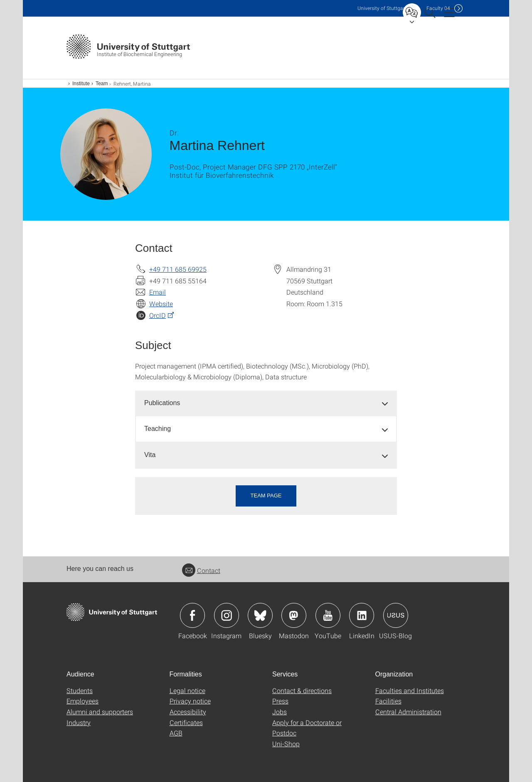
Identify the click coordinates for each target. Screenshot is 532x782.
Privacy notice (190, 701)
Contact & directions (302, 690)
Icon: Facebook (192, 615)
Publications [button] (162, 403)
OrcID (158, 315)
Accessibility (188, 712)
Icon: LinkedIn (362, 615)
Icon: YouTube (328, 615)
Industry (79, 722)
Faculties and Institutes (410, 690)
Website (161, 304)
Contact (201, 570)
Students (80, 690)
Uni (382, 8)
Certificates (186, 722)
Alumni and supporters (100, 712)
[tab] (266, 403)
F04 (438, 8)
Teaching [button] (158, 429)
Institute (81, 84)
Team (102, 84)
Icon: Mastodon (294, 615)
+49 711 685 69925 (178, 269)
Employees (83, 701)
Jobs (280, 712)
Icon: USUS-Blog (396, 615)
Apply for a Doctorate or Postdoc (307, 728)
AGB (176, 733)
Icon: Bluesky (260, 615)
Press (280, 701)
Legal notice (187, 690)
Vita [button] (150, 455)
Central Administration (408, 712)
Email (158, 292)
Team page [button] (266, 496)
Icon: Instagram (227, 615)
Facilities (388, 701)
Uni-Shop (286, 744)
